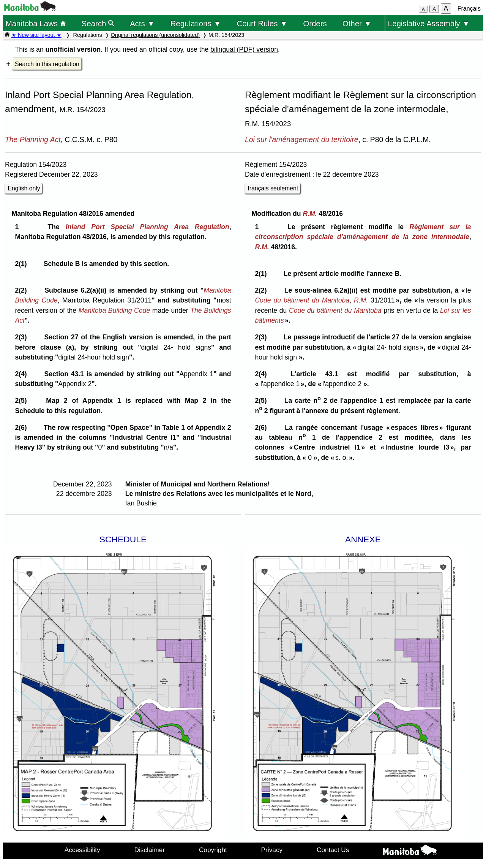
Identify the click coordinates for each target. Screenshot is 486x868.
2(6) (23, 428)
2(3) (23, 337)
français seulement (273, 188)
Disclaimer (150, 850)
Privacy (272, 850)
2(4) (23, 374)
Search (98, 23)
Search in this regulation (47, 64)
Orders (315, 23)
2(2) (23, 290)
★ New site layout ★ (36, 35)
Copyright (213, 850)
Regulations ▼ (196, 23)
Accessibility (82, 850)
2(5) (23, 401)
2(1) (23, 264)
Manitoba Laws (36, 23)
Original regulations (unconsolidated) (155, 35)
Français (469, 9)
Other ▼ (357, 23)
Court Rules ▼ (262, 23)
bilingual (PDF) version (244, 49)
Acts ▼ (142, 23)
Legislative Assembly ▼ (429, 23)
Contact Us (333, 850)
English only (24, 188)
